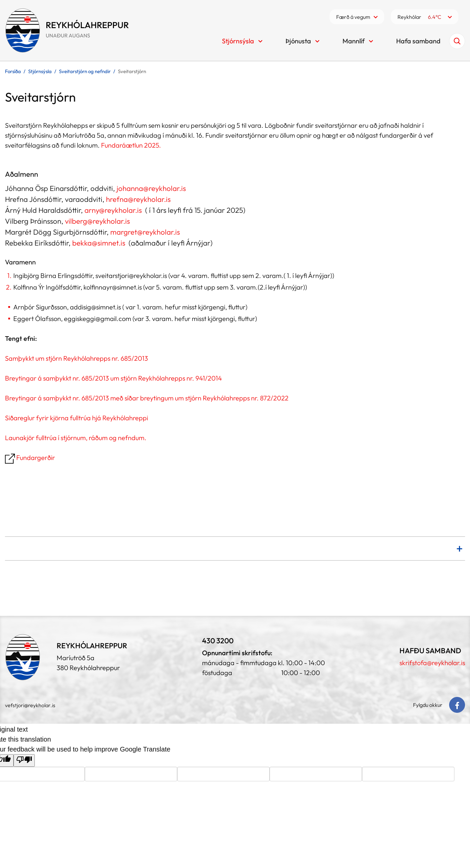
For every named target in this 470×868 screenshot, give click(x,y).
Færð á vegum (353, 17)
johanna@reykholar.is (151, 188)
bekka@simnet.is (99, 243)
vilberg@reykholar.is (97, 221)
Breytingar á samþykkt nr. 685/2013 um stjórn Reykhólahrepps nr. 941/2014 (113, 378)
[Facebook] (457, 705)
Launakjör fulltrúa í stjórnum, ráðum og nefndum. (76, 438)
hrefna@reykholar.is (138, 199)
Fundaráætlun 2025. (130, 145)
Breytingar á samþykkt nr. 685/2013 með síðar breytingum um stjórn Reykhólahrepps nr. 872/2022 (147, 398)
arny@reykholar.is (114, 210)
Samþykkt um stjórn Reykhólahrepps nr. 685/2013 (77, 358)
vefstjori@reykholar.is (30, 705)
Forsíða (13, 71)
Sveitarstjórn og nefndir (85, 71)
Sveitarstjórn (132, 71)
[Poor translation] (24, 760)
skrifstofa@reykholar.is (432, 663)
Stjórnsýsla (40, 71)
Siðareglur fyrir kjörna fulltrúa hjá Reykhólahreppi (77, 418)
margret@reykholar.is (145, 232)
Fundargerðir (31, 457)
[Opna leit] (457, 41)
